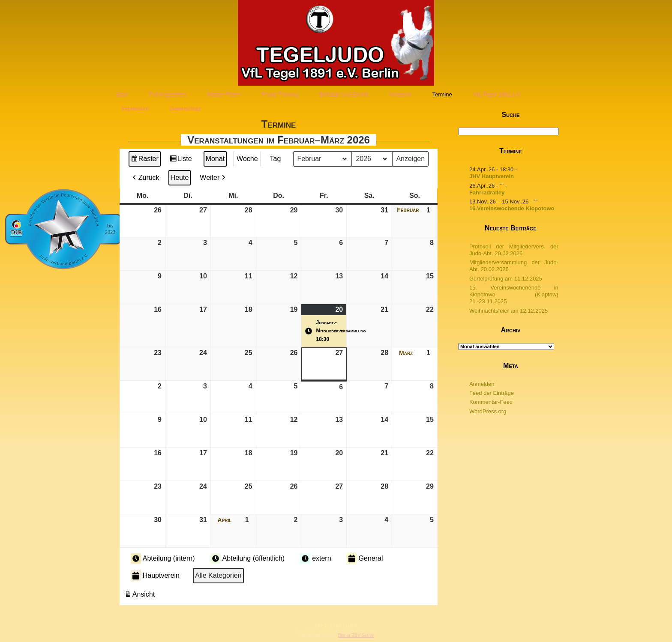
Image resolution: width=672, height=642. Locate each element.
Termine (442, 94)
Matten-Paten (224, 94)
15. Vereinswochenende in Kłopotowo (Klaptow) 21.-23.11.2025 (514, 295)
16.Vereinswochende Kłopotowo (512, 208)
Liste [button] (181, 160)
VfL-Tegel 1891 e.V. (497, 94)
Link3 (351, 625)
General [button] (365, 558)
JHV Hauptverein (492, 176)
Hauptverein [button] (155, 576)
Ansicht (141, 596)
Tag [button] (276, 159)
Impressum (135, 109)
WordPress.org (488, 411)
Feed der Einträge (492, 393)
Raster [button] (145, 160)
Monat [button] (215, 159)
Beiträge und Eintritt (344, 94)
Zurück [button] (145, 178)
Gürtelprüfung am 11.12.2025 (506, 279)
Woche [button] (247, 159)
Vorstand (400, 94)
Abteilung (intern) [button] (163, 558)
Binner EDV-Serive (356, 635)
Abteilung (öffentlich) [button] (248, 558)
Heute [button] (180, 178)
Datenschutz (186, 109)
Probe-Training (280, 94)
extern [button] (315, 558)
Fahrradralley (487, 193)
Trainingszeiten (168, 94)
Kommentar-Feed (491, 402)
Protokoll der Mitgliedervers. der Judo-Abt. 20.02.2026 (514, 250)
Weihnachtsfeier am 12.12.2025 (508, 311)
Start (121, 94)
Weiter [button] (213, 178)
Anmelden (482, 384)
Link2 (336, 625)
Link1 (321, 625)
